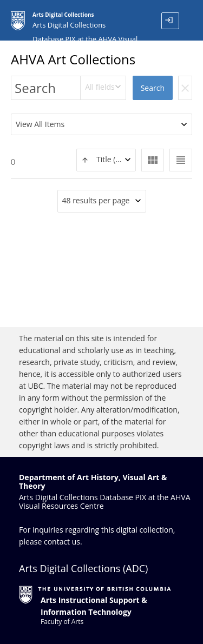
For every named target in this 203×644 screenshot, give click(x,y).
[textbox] (106, 160)
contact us (62, 542)
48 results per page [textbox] (96, 200)
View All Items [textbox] (40, 124)
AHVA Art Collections (73, 59)
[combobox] (103, 88)
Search (153, 88)
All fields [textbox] (100, 87)
